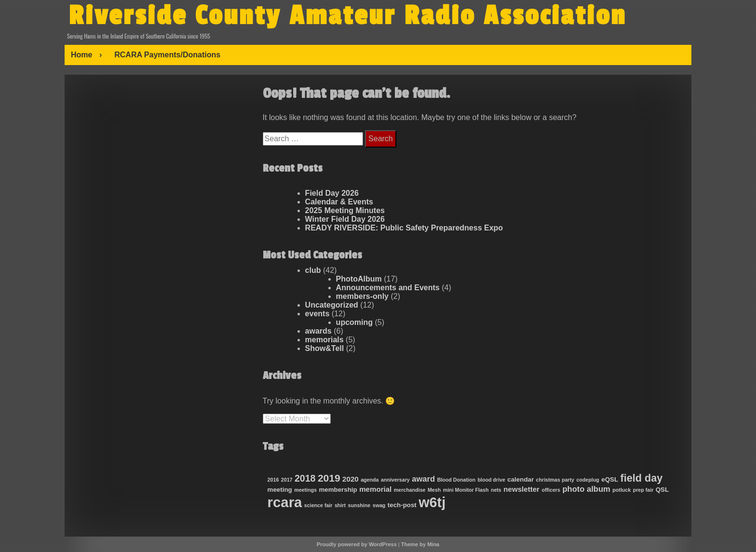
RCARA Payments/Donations (167, 55)
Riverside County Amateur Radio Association (347, 16)
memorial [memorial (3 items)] (375, 489)
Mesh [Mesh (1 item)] (434, 490)
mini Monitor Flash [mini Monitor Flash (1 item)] (466, 490)
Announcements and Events (388, 288)
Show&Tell (325, 348)
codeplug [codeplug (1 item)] (587, 480)
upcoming (354, 322)
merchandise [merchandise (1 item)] (410, 490)
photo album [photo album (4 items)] (586, 489)
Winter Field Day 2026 (345, 219)
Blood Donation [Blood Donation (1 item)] (456, 480)
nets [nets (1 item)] (496, 490)
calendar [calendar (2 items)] (520, 479)
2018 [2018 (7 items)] (305, 478)
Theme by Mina (420, 544)
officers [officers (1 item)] (551, 490)
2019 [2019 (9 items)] (329, 478)
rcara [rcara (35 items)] (285, 502)
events (317, 314)
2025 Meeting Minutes (345, 210)
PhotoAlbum (359, 279)
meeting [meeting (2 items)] (280, 490)
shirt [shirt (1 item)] (340, 505)
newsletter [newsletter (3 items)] (521, 489)
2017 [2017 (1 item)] (287, 480)
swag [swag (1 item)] (379, 505)
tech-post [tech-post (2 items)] (402, 505)
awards (318, 331)
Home (81, 55)
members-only (362, 296)
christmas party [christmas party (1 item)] (555, 480)
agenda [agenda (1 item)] (370, 480)
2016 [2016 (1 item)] (273, 480)
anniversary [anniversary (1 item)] (395, 480)
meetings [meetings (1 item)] (305, 490)
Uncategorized (332, 305)
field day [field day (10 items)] (642, 478)
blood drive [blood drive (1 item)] (491, 480)
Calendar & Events (339, 202)
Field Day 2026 (332, 193)
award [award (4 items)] (423, 479)
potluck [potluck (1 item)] (621, 490)
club (313, 270)
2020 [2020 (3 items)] (351, 479)
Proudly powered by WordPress (357, 544)
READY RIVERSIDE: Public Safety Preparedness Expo (404, 228)
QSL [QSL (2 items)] (662, 490)
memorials (324, 340)
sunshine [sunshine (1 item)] (359, 505)
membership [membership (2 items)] (338, 490)
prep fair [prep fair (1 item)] (643, 490)
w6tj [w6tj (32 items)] (432, 502)
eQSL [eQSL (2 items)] (610, 479)
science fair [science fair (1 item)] (318, 505)
